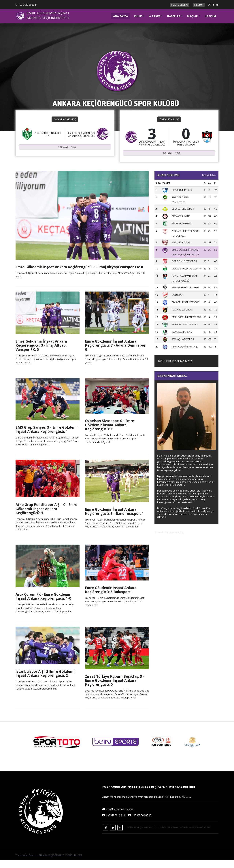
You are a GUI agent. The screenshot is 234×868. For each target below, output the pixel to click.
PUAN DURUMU (180, 5)
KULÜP (138, 16)
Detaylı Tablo (209, 183)
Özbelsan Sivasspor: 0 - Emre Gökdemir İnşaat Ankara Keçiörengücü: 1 (110, 432)
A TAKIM (155, 16)
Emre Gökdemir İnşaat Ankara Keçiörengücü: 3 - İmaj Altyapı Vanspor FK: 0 (79, 274)
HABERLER (174, 16)
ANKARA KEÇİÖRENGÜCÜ (48, 18)
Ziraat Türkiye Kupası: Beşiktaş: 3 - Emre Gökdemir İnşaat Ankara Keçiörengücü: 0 (115, 688)
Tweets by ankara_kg (169, 540)
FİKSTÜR (199, 5)
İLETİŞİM (210, 16)
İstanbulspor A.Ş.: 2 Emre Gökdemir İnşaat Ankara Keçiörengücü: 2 (46, 681)
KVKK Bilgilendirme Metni (176, 368)
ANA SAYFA (122, 16)
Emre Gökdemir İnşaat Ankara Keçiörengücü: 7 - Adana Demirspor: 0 (116, 353)
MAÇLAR (192, 16)
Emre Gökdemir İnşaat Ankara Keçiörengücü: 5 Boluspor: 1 (111, 597)
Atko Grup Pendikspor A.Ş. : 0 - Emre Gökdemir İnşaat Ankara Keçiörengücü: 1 (46, 516)
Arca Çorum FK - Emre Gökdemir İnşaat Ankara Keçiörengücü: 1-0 (43, 604)
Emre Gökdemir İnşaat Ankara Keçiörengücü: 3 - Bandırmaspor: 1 (114, 519)
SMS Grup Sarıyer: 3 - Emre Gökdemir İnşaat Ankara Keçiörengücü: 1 (47, 437)
